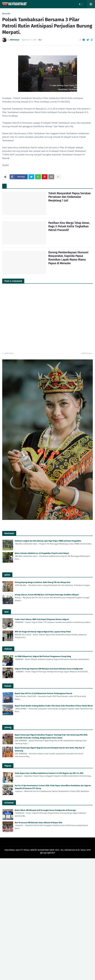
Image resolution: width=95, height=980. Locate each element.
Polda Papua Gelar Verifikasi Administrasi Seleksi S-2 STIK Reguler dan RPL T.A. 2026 (49, 773)
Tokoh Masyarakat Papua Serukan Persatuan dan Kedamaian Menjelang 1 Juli (70, 197)
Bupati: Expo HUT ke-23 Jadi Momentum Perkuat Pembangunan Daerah (43, 693)
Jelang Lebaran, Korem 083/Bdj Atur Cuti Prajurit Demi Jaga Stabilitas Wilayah (47, 595)
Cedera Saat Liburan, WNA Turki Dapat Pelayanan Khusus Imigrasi (42, 619)
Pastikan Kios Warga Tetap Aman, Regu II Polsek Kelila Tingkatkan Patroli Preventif (69, 226)
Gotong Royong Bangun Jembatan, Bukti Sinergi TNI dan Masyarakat (43, 582)
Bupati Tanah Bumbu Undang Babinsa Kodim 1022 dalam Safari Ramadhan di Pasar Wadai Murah (54, 706)
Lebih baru (9, 353)
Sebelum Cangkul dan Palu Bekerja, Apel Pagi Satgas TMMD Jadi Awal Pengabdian (48, 541)
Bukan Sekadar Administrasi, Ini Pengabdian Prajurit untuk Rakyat (42, 553)
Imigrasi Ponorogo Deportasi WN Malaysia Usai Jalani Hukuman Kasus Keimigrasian (49, 669)
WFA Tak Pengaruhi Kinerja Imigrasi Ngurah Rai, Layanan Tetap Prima (43, 632)
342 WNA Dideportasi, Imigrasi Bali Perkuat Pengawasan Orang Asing (43, 656)
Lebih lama (86, 353)
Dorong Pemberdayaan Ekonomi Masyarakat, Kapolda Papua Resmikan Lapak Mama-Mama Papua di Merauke (68, 258)
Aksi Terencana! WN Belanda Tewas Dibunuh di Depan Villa (39, 823)
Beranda (6, 14)
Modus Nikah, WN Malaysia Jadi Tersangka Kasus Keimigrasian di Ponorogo (45, 810)
